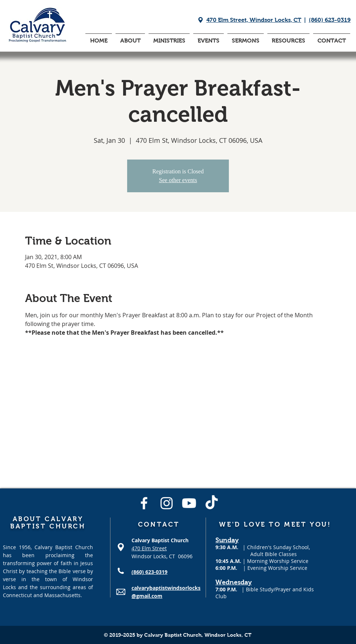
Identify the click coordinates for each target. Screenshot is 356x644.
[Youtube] (189, 503)
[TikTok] (212, 503)
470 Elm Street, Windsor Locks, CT (254, 20)
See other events (178, 180)
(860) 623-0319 (330, 20)
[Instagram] (167, 503)
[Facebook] (144, 503)
